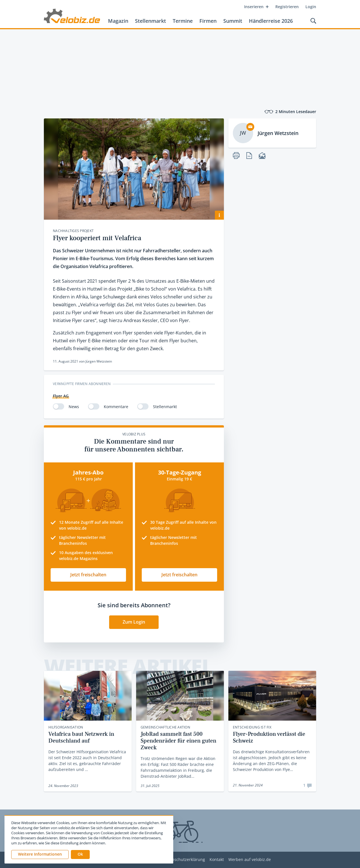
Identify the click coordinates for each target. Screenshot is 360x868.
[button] (80, 854)
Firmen (208, 21)
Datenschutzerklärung (184, 860)
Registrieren (287, 7)
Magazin (118, 21)
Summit (233, 21)
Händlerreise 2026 (271, 21)
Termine (183, 21)
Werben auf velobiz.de (250, 860)
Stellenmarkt (150, 21)
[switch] (58, 406)
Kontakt (217, 860)
